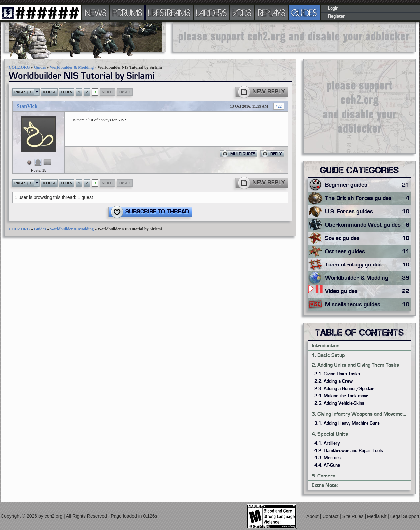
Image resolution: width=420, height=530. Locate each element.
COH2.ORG (19, 67)
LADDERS (211, 13)
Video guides (368, 291)
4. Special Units (330, 434)
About (313, 516)
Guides (40, 67)
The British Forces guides (368, 198)
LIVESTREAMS (169, 13)
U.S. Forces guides (368, 212)
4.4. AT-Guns (327, 465)
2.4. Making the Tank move (341, 396)
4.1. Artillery (327, 443)
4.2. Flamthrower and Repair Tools (349, 451)
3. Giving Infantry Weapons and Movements (361, 414)
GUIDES (304, 13)
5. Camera (323, 476)
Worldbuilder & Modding (71, 67)
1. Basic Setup (328, 355)
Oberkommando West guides (368, 225)
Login (333, 8)
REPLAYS (272, 13)
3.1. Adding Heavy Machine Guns (347, 423)
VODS (242, 13)
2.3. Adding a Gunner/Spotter (344, 389)
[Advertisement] (294, 37)
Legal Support (405, 516)
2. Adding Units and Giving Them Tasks (355, 365)
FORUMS (127, 13)
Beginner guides (368, 185)
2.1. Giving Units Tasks (337, 374)
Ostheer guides (368, 252)
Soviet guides (368, 238)
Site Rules (354, 516)
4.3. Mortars (327, 458)
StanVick (27, 106)
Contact (331, 516)
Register (336, 16)
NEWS (96, 13)
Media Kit (377, 516)
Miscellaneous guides (368, 305)
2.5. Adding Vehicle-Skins (339, 403)
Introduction (325, 346)
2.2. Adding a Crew (333, 381)
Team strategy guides (368, 265)
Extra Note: (325, 485)
